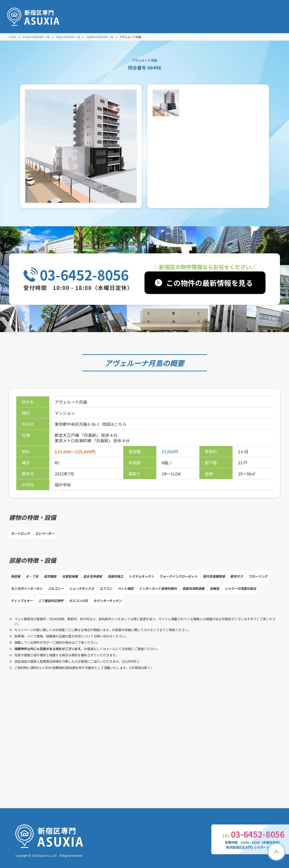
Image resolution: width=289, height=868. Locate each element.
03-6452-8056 (84, 275)
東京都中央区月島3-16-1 (77, 424)
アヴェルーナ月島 (134, 363)
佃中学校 (63, 485)
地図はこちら (114, 424)
